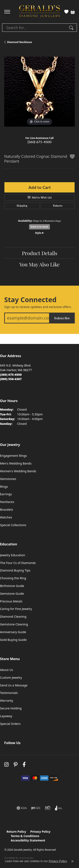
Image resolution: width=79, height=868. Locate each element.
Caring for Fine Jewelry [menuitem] (16, 609)
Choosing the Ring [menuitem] (13, 578)
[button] (66, 12)
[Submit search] (72, 28)
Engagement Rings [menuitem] (13, 456)
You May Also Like (39, 264)
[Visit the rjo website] (48, 808)
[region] (39, 92)
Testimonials (9, 693)
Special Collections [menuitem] (13, 525)
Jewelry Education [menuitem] (13, 555)
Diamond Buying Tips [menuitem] (15, 570)
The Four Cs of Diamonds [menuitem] (18, 563)
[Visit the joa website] (59, 808)
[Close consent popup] (72, 861)
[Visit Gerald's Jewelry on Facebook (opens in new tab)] (24, 764)
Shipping (22, 206)
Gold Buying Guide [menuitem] (13, 640)
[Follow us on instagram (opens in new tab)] (6, 764)
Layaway (6, 716)
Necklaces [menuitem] (7, 502)
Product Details (40, 253)
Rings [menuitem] (4, 487)
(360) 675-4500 (40, 142)
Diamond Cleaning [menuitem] (13, 617)
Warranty (7, 701)
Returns (58, 206)
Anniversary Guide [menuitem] (13, 632)
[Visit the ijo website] (36, 808)
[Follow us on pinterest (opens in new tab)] (16, 764)
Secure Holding (11, 708)
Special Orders (10, 724)
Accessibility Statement (28, 840)
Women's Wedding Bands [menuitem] (18, 471)
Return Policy (16, 832)
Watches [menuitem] (6, 517)
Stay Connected (30, 300)
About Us (7, 670)
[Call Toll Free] (11, 379)
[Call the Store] (11, 375)
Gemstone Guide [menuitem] (12, 594)
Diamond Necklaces (20, 42)
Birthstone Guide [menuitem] (12, 586)
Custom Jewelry (11, 678)
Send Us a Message (14, 685)
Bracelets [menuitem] (7, 510)
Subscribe (62, 318)
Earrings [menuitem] (6, 494)
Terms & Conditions (25, 836)
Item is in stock (40, 227)
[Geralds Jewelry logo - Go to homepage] (40, 12)
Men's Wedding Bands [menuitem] (16, 463)
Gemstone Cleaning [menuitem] (14, 624)
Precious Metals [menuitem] (11, 601)
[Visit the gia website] (22, 808)
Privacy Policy (40, 832)
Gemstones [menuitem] (8, 479)
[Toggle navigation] (7, 12)
